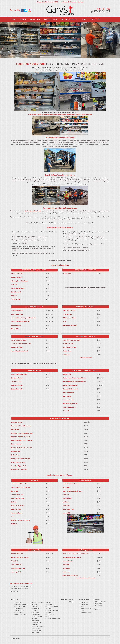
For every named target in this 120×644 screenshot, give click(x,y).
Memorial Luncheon (21, 614)
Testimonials (98, 604)
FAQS (84, 19)
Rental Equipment (69, 19)
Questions (97, 600)
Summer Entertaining (53, 610)
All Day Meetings (36, 622)
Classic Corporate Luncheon (37, 617)
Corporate (34, 604)
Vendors (82, 610)
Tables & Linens (84, 602)
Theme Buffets (36, 614)
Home (13, 19)
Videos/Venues (50, 19)
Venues (71, 602)
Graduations (50, 604)
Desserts (49, 602)
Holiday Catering (20, 610)
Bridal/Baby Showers (21, 604)
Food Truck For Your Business (52, 607)
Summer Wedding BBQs (53, 618)
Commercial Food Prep (37, 602)
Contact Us (95, 19)
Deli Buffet (35, 610)
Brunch (48, 616)
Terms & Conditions (100, 602)
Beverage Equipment (86, 608)
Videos (71, 600)
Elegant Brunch (36, 608)
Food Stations (50, 614)
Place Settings (84, 604)
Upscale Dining (19, 608)
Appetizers (18, 602)
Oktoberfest (19, 612)
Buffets (49, 612)
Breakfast (35, 606)
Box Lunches (35, 612)
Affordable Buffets (21, 606)
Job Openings (98, 606)
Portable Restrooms (86, 612)
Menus (23, 19)
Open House (35, 620)
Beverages (35, 19)
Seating (82, 606)
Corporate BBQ (36, 628)
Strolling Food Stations (38, 626)
